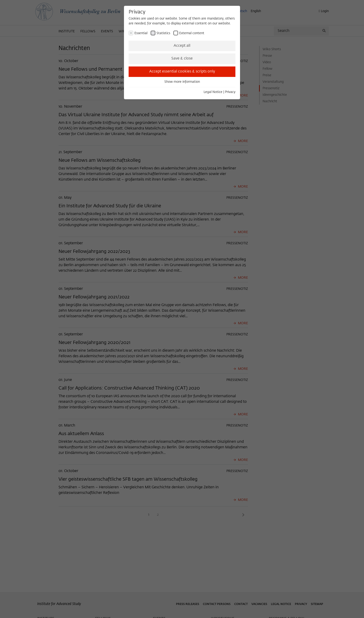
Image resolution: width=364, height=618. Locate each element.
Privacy (230, 92)
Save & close (182, 59)
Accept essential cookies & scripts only (182, 72)
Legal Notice (213, 92)
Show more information (182, 82)
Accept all (182, 46)
